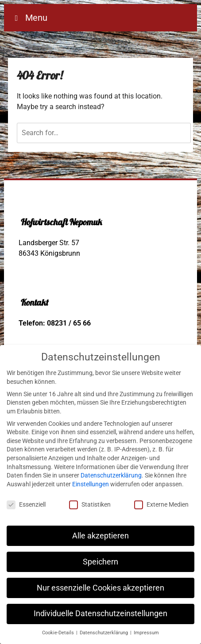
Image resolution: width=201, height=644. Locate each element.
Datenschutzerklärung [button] (104, 633)
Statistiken (90, 505)
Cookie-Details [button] (59, 633)
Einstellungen (91, 484)
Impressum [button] (146, 633)
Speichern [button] (100, 562)
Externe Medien (161, 505)
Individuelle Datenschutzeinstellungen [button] (100, 614)
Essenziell (26, 505)
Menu (35, 18)
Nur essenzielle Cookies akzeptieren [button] (100, 588)
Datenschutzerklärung (111, 475)
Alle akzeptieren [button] (100, 536)
